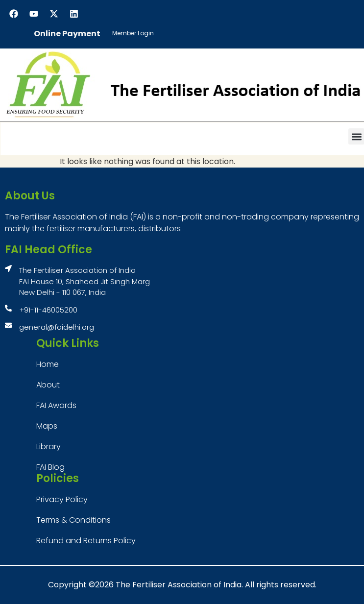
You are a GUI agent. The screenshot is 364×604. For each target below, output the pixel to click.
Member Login (133, 33)
